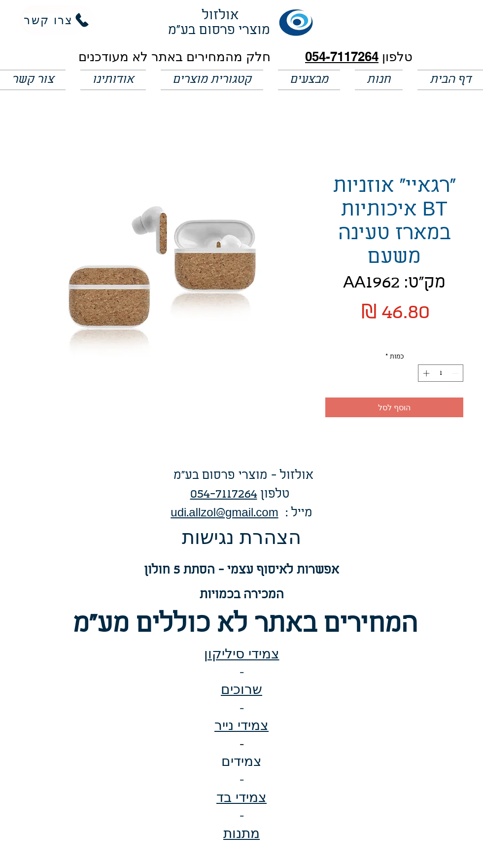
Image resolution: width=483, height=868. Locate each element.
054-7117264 (342, 56)
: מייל (295, 513)
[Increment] (425, 373)
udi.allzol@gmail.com (224, 513)
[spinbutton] (441, 373)
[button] (309, 80)
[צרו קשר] (57, 20)
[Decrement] (456, 373)
